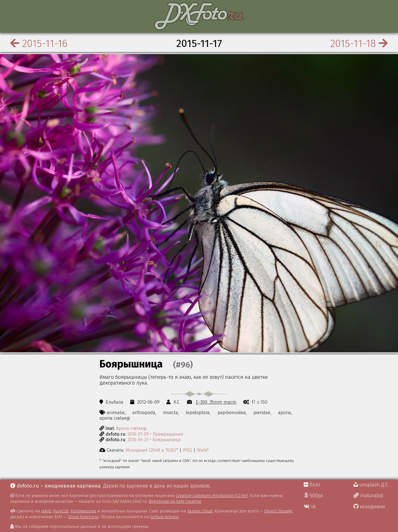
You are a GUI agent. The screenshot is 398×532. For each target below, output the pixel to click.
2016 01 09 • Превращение (155, 434)
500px (313, 496)
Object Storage (278, 511)
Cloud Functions (83, 517)
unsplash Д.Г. (371, 485)
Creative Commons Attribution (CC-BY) (212, 496)
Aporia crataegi (131, 428)
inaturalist (368, 496)
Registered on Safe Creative (175, 501)
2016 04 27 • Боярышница (154, 440)
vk (310, 507)
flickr (312, 485)
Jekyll (46, 511)
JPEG (187, 450)
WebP (203, 450)
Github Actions (164, 517)
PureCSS (61, 511)
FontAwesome (83, 511)
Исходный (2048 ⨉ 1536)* (152, 450)
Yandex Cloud (200, 511)
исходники (369, 507)
